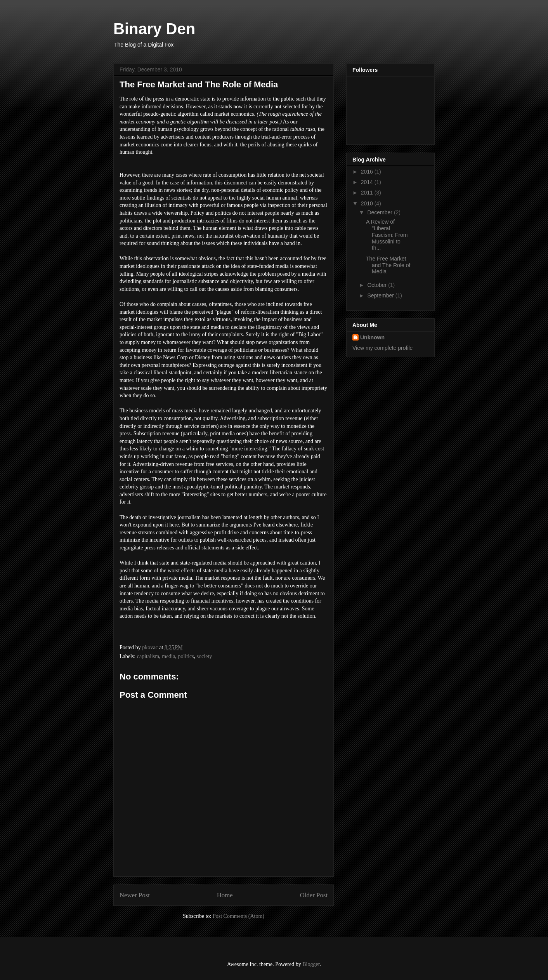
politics (186, 656)
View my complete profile (382, 348)
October (378, 285)
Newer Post (135, 895)
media (168, 656)
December (380, 212)
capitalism (148, 656)
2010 (368, 203)
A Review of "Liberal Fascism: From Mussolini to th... (387, 235)
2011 (368, 193)
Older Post (314, 895)
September (381, 295)
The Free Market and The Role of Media (388, 265)
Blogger (311, 964)
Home (225, 895)
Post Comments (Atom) (238, 916)
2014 (368, 182)
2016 (368, 172)
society (205, 656)
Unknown (372, 337)
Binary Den (154, 29)
